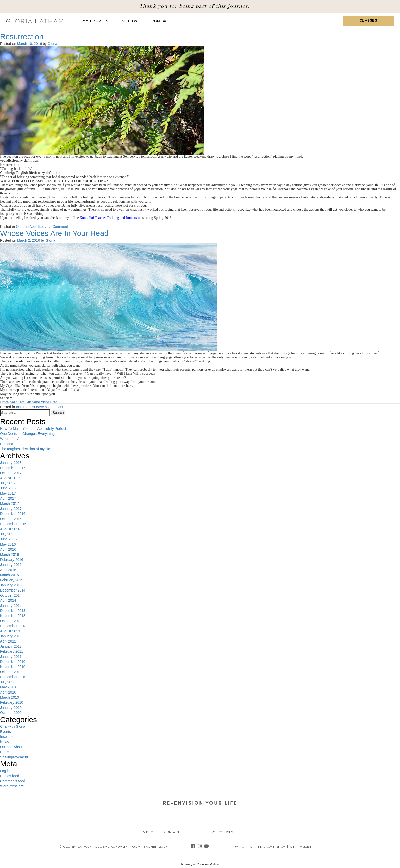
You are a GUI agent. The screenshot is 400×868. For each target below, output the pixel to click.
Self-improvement (14, 757)
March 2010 (9, 697)
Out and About (27, 227)
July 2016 (8, 534)
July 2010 (8, 682)
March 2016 (9, 555)
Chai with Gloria (13, 726)
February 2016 (12, 560)
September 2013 (13, 626)
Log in (5, 771)
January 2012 (11, 646)
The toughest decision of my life (25, 449)
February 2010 (12, 702)
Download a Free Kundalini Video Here (28, 402)
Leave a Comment (53, 227)
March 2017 (9, 504)
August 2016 (10, 529)
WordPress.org (12, 786)
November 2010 (13, 667)
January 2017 (11, 509)
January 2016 (11, 565)
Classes (368, 21)
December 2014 (13, 590)
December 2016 (13, 514)
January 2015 (11, 585)
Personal (7, 444)
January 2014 (11, 606)
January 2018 (11, 463)
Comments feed (13, 781)
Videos (130, 21)
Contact (161, 21)
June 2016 (8, 539)
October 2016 (11, 519)
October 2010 (11, 672)
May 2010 (8, 687)
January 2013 (11, 636)
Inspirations (25, 407)
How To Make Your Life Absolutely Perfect (33, 429)
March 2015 (9, 575)
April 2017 (8, 498)
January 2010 (11, 708)
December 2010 (13, 662)
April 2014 (8, 600)
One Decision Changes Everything (27, 434)
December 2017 (13, 468)
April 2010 (8, 692)
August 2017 (10, 478)
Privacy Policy (272, 847)
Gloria (52, 44)
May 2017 (8, 493)
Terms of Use (242, 847)
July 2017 (8, 483)
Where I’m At (10, 439)
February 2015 (12, 580)
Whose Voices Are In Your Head (54, 233)
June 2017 (8, 488)
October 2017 (11, 473)
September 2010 (13, 677)
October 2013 (11, 621)
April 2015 (8, 570)
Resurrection (22, 37)
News (4, 742)
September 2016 (13, 524)
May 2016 (8, 544)
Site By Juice (301, 847)
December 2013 (13, 611)
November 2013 (13, 616)
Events (5, 732)
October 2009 (11, 713)
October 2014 (11, 595)
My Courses (96, 21)
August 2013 (10, 631)
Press (5, 752)
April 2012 (8, 641)
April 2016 (8, 549)
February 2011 (12, 651)
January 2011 (11, 657)
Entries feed (10, 776)
